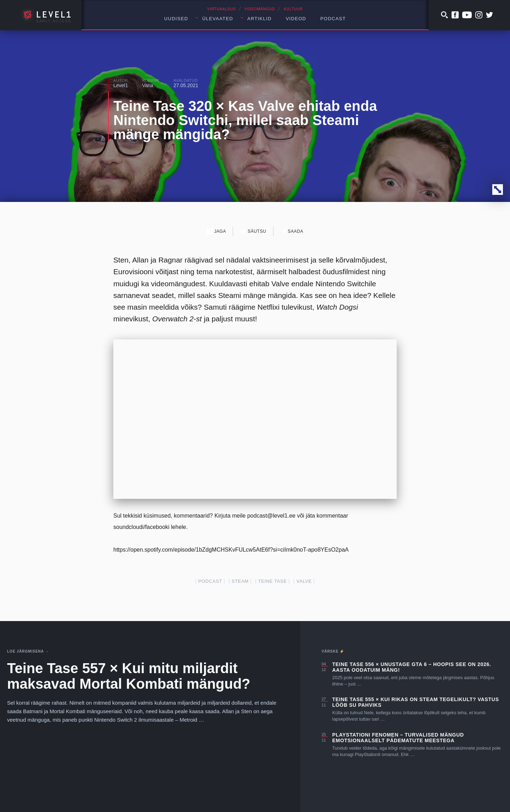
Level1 (121, 85)
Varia (148, 85)
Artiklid (259, 19)
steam (240, 581)
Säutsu (253, 231)
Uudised (176, 19)
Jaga (217, 231)
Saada (292, 231)
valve (304, 581)
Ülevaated (218, 19)
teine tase (273, 581)
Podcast (333, 19)
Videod (296, 19)
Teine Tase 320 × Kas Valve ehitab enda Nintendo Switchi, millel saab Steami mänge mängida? (245, 120)
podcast (210, 581)
